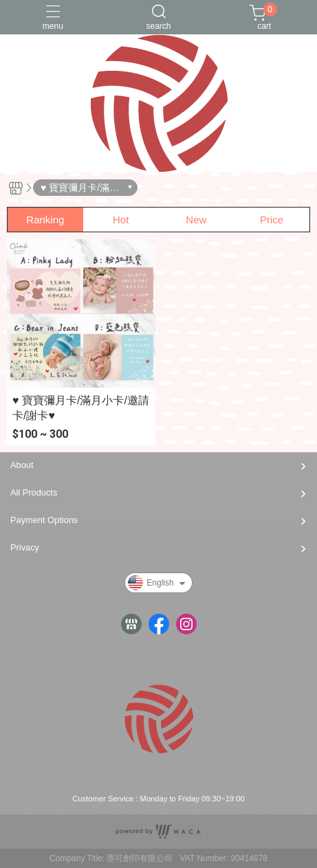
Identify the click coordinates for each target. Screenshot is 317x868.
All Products (34, 492)
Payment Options (44, 520)
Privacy (25, 547)
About (22, 465)
